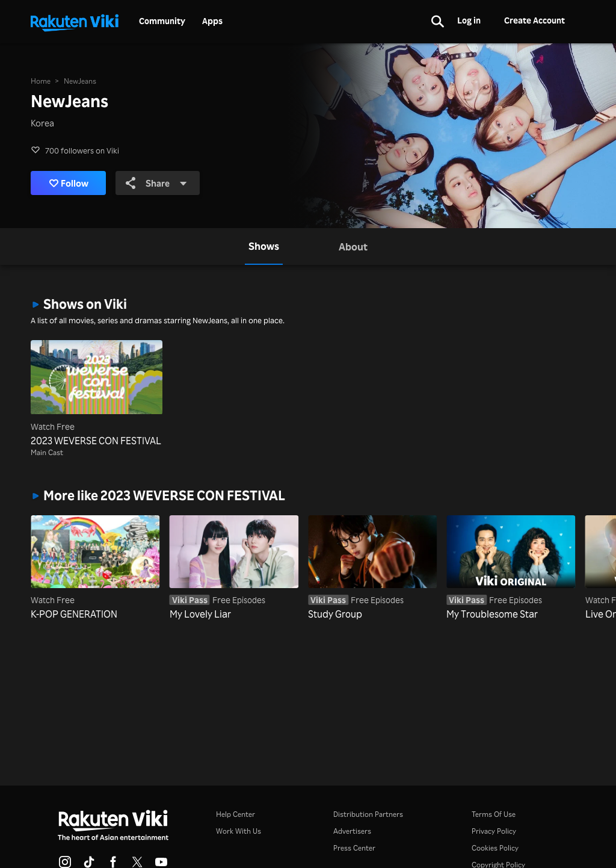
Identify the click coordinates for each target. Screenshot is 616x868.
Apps (212, 21)
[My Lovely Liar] (234, 568)
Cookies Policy (495, 848)
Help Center (236, 814)
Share (156, 183)
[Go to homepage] (75, 22)
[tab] (264, 246)
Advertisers (352, 831)
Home (41, 81)
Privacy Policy (494, 831)
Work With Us (239, 831)
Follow (69, 183)
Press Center (354, 848)
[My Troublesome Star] (511, 568)
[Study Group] (372, 568)
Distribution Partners (368, 814)
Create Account (534, 20)
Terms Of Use (494, 814)
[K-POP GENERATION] (95, 568)
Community (162, 21)
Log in (469, 20)
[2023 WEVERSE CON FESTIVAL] (96, 394)
